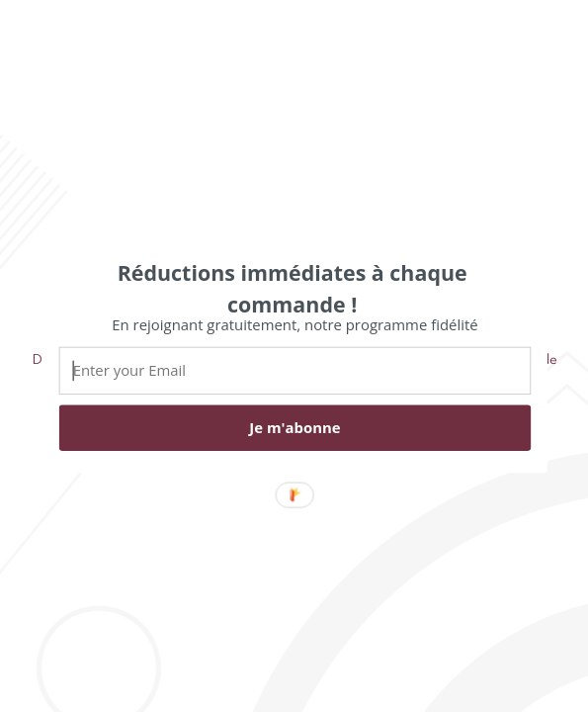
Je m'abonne (294, 427)
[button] (292, 288)
